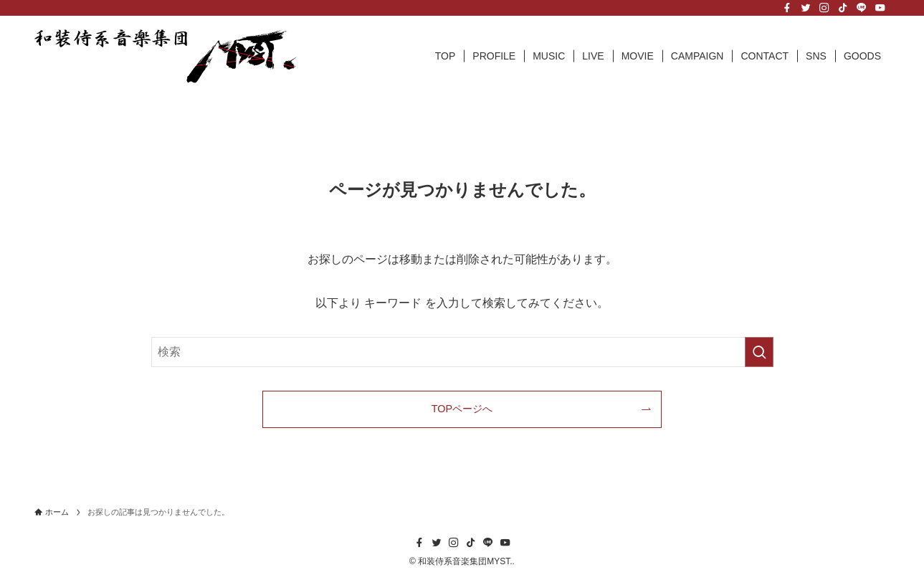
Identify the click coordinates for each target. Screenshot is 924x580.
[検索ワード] (462, 352)
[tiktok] (843, 8)
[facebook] (787, 8)
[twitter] (806, 8)
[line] (862, 8)
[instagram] (824, 8)
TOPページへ (462, 409)
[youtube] (880, 8)
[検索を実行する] (759, 352)
